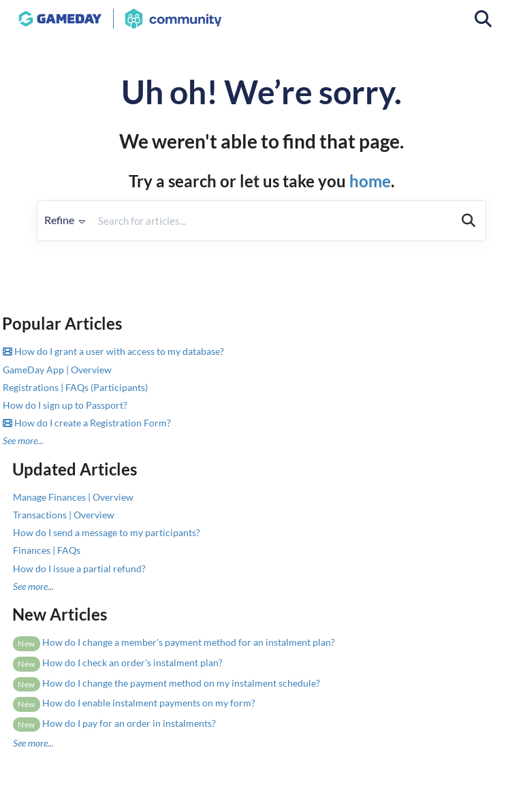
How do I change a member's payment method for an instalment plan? (174, 642)
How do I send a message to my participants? (107, 532)
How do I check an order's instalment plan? (118, 662)
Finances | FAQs (47, 550)
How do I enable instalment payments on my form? (134, 703)
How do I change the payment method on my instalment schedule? (167, 683)
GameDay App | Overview (57, 370)
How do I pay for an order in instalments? (114, 723)
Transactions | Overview (64, 515)
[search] (272, 221)
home (370, 181)
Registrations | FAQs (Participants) (75, 387)
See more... (23, 440)
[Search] (469, 221)
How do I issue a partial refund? (79, 568)
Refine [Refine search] (65, 220)
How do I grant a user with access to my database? (113, 351)
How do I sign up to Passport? (65, 405)
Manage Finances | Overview (73, 497)
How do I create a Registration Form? (87, 423)
